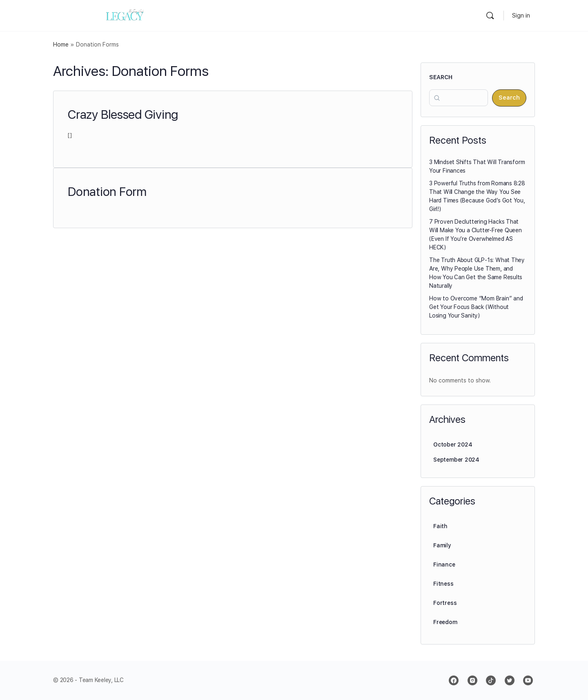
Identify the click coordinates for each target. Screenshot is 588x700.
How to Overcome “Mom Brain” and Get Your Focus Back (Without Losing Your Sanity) (476, 307)
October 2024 (453, 444)
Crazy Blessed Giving (123, 114)
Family (442, 545)
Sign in (521, 16)
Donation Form (107, 191)
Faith (440, 526)
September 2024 (456, 460)
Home (61, 44)
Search (441, 77)
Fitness (443, 584)
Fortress (445, 603)
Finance (444, 564)
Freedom (445, 622)
